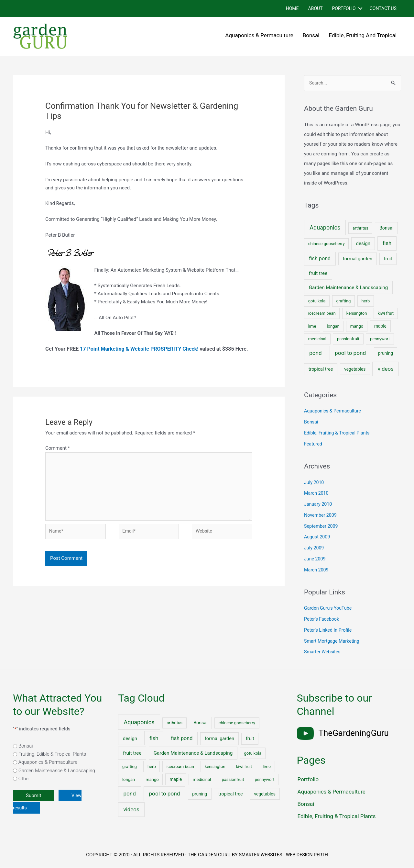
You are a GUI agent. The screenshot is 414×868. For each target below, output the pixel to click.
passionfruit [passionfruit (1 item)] (348, 339)
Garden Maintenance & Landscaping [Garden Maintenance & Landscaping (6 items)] (349, 288)
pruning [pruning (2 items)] (386, 354)
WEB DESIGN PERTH (308, 855)
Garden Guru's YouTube (329, 609)
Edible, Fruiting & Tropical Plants (339, 433)
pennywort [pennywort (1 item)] (380, 339)
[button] (360, 9)
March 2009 (317, 570)
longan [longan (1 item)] (333, 327)
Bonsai (311, 35)
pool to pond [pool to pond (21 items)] (350, 353)
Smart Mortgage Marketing (333, 641)
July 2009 (315, 548)
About (316, 8)
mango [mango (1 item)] (357, 327)
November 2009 (321, 515)
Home (292, 8)
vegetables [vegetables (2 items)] (355, 369)
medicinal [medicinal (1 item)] (317, 339)
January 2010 (319, 504)
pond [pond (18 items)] (315, 353)
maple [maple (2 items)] (380, 326)
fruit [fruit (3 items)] (388, 259)
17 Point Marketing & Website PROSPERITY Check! (139, 349)
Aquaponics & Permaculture (259, 35)
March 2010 (317, 494)
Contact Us (383, 8)
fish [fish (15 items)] (387, 244)
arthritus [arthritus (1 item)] (360, 228)
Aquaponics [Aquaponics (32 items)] (325, 228)
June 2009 (315, 559)
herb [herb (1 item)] (365, 301)
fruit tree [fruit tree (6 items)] (318, 274)
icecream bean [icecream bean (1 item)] (322, 314)
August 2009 (318, 537)
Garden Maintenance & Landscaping (57, 771)
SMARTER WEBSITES (259, 855)
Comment (58, 448)
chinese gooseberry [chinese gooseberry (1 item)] (327, 244)
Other (24, 779)
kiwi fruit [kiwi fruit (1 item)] (386, 314)
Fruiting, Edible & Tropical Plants (52, 754)
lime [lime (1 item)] (312, 327)
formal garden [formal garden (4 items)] (358, 259)
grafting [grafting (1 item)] (343, 301)
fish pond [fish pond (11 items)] (320, 259)
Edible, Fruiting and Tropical (363, 35)
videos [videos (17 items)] (386, 369)
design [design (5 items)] (363, 244)
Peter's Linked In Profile (329, 630)
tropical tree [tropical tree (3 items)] (321, 369)
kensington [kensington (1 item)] (357, 314)
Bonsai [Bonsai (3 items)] (386, 228)
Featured (314, 444)
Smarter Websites (323, 652)
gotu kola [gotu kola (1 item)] (317, 301)
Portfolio (344, 8)
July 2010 (315, 483)
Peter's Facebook (322, 619)
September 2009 (322, 526)
